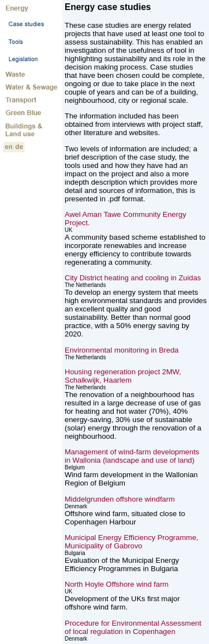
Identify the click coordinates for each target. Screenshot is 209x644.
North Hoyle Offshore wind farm (116, 584)
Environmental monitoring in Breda (121, 350)
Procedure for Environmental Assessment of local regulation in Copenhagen (133, 627)
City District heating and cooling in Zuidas (133, 278)
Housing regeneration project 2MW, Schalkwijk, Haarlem (123, 376)
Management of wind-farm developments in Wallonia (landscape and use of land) (132, 456)
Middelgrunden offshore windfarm (120, 499)
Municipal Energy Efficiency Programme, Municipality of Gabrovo (132, 542)
